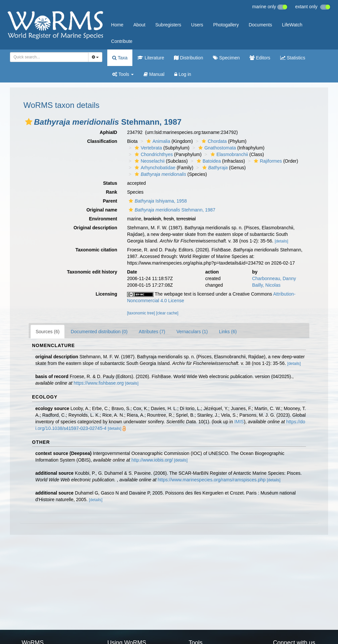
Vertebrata (148, 148)
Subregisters (168, 25)
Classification (102, 141)
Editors (260, 58)
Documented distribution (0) (99, 332)
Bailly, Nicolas (266, 285)
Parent (110, 201)
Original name (102, 210)
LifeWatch (292, 25)
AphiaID (108, 132)
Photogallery (226, 25)
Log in (183, 74)
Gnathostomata (216, 148)
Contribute (122, 41)
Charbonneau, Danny (274, 278)
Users (197, 25)
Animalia (158, 141)
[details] (281, 241)
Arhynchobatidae (154, 168)
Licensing (106, 294)
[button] (29, 122)
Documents (260, 25)
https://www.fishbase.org (99, 383)
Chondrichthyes (153, 154)
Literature (151, 58)
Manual (154, 74)
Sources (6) (48, 332)
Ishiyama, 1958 (157, 201)
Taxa (120, 58)
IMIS (239, 422)
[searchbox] (47, 57)
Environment (103, 219)
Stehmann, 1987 (171, 210)
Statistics (293, 58)
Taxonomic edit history (92, 272)
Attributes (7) (152, 332)
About (139, 25)
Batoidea (208, 161)
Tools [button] (123, 74)
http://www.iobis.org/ (152, 460)
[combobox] (49, 57)
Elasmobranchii (229, 154)
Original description (95, 228)
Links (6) (228, 332)
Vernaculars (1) (192, 332)
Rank (112, 192)
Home (117, 25)
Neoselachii (149, 161)
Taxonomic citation (96, 250)
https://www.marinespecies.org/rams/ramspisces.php (212, 480)
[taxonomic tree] (141, 313)
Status (110, 183)
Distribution (188, 58)
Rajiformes (267, 161)
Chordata (213, 141)
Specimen (226, 58)
